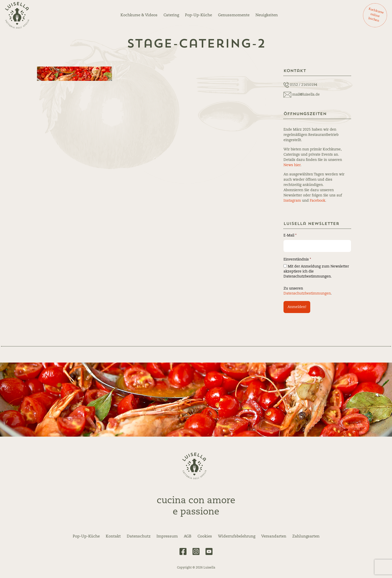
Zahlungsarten (306, 536)
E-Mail (290, 235)
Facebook (317, 201)
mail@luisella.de (306, 95)
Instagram (292, 201)
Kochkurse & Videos (139, 15)
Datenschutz (139, 536)
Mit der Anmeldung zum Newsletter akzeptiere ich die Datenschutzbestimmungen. (316, 271)
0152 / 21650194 (304, 85)
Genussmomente (234, 15)
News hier (292, 165)
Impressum (167, 536)
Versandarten (274, 536)
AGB (188, 536)
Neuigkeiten (267, 15)
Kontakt (113, 536)
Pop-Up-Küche (198, 15)
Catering (171, 15)
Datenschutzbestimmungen (307, 294)
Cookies (205, 536)
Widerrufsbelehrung (237, 536)
